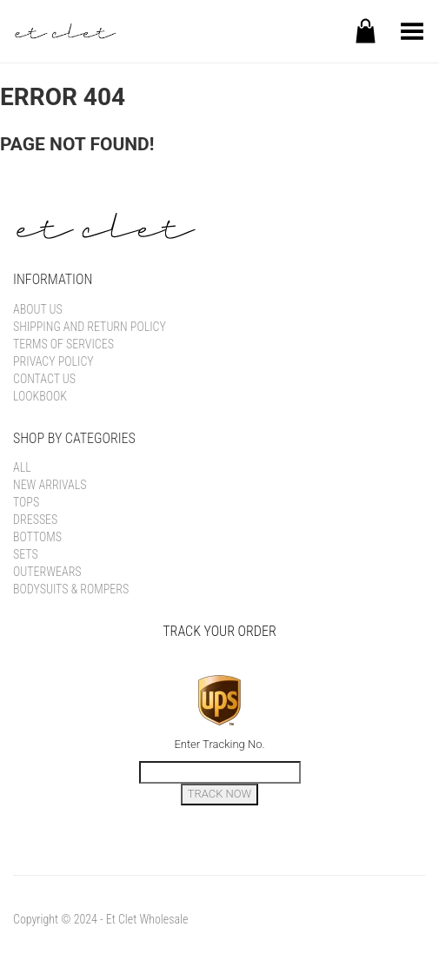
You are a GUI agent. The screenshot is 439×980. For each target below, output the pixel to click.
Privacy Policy (53, 361)
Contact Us (44, 379)
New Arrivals (50, 485)
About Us (38, 309)
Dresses (35, 520)
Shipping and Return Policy (90, 327)
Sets (26, 554)
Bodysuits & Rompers (71, 589)
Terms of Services (63, 344)
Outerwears (47, 572)
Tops (26, 502)
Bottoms (37, 537)
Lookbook (40, 396)
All (22, 467)
